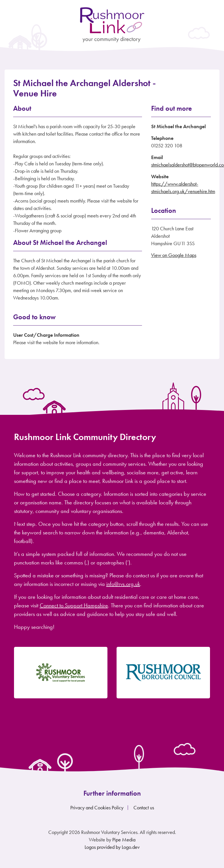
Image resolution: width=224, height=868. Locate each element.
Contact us (144, 807)
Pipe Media (124, 840)
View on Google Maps (174, 255)
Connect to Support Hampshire (74, 605)
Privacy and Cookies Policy (97, 807)
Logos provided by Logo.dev (112, 847)
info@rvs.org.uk (123, 584)
